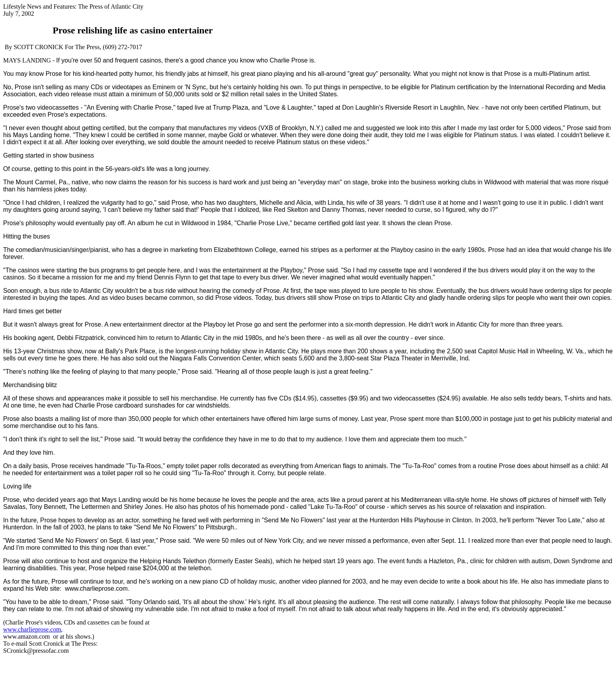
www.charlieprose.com (32, 629)
